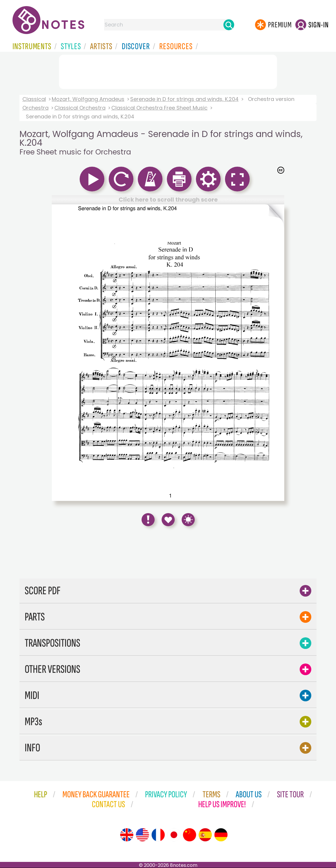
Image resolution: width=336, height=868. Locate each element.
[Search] (229, 25)
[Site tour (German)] (221, 835)
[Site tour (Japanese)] (174, 835)
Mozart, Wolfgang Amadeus (88, 99)
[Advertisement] (168, 71)
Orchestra (35, 108)
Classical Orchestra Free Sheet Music (159, 108)
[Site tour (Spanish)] (205, 835)
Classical (34, 99)
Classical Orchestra (80, 108)
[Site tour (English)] (127, 835)
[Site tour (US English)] (142, 835)
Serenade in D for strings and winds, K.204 (184, 99)
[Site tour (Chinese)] (190, 835)
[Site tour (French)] (158, 835)
